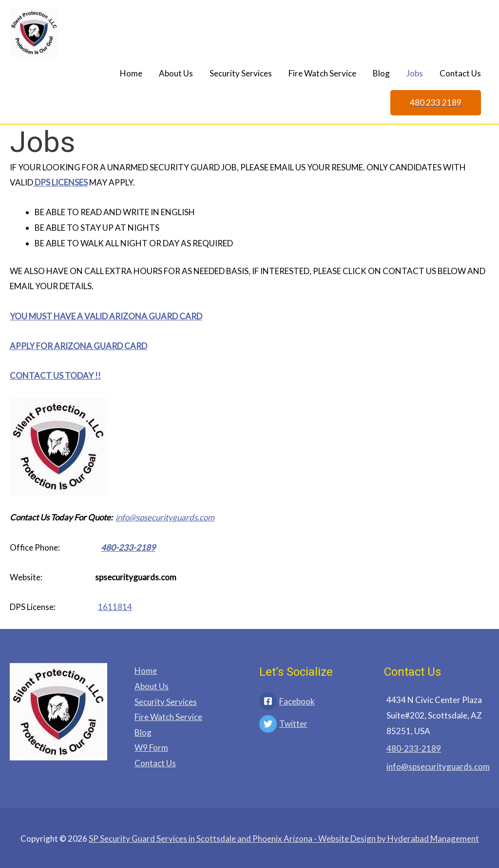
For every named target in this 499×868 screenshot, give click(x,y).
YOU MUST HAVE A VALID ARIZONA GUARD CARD (106, 316)
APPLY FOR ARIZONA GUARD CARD (78, 346)
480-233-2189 (128, 547)
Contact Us (460, 73)
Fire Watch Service (322, 73)
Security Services (241, 73)
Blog (381, 73)
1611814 (115, 607)
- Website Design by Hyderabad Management (284, 839)
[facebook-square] (312, 702)
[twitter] (312, 725)
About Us (176, 73)
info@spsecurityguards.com (165, 517)
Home (131, 73)
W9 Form (151, 748)
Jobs (415, 73)
